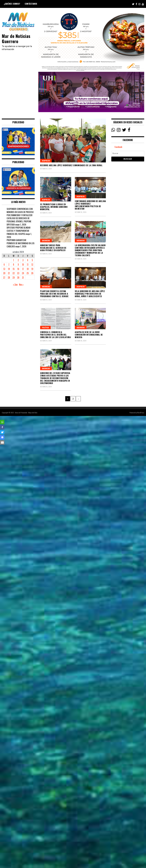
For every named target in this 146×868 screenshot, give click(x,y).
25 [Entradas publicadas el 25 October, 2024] (28, 273)
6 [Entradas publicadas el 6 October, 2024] (4, 264)
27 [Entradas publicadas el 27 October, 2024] (4, 277)
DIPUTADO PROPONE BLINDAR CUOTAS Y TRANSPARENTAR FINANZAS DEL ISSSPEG (19, 231)
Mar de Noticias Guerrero (16, 39)
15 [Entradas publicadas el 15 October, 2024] (14, 269)
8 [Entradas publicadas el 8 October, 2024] (14, 264)
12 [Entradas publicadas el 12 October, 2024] (32, 264)
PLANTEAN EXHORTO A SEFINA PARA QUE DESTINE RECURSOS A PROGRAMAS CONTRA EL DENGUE (54, 294)
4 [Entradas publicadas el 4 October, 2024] (28, 260)
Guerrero (46, 240)
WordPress (141, 412)
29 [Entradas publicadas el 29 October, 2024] (14, 277)
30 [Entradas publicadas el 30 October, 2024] (18, 277)
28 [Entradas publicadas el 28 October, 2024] (9, 277)
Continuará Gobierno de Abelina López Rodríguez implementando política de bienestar (90, 205)
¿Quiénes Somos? (12, 4)
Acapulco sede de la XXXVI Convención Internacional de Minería (89, 335)
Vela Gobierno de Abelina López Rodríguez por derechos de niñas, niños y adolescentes (90, 294)
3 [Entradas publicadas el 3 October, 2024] (23, 260)
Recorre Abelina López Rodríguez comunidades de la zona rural (71, 165)
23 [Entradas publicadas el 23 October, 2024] (18, 273)
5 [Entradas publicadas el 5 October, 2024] (32, 260)
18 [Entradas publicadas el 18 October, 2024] (28, 269)
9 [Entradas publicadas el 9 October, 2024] (18, 264)
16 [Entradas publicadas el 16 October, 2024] (18, 269)
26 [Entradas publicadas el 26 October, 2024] (32, 273)
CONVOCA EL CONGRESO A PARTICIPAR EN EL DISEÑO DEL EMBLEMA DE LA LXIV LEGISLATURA (55, 335)
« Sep (15, 284)
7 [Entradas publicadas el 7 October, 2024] (9, 264)
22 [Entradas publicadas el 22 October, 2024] (14, 273)
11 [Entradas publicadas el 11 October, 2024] (28, 264)
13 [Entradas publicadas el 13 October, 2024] (4, 269)
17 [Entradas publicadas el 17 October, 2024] (23, 269)
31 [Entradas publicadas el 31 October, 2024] (23, 277)
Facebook (118, 147)
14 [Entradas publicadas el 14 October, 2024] (9, 269)
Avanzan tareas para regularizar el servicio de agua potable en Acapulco (53, 248)
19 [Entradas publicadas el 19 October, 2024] (32, 269)
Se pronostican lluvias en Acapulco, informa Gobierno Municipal (54, 207)
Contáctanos (31, 4)
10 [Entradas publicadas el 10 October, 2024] (23, 264)
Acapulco (46, 161)
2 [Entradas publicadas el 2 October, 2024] (18, 260)
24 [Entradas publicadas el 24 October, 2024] (23, 273)
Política (45, 327)
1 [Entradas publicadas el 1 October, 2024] (14, 260)
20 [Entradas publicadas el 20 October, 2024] (4, 273)
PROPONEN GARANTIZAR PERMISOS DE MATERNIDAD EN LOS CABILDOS (21, 243)
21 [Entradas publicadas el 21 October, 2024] (9, 273)
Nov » (21, 284)
